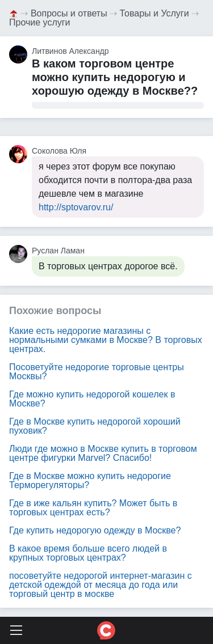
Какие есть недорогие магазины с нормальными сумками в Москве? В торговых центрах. (106, 340)
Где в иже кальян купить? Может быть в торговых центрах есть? (93, 508)
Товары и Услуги (154, 13)
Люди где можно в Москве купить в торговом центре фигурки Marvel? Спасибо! (103, 453)
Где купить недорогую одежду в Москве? (95, 530)
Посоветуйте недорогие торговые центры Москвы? (97, 372)
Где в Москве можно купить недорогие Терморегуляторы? (90, 480)
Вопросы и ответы (69, 13)
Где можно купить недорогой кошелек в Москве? (92, 399)
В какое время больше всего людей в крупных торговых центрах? (88, 553)
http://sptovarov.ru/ (76, 207)
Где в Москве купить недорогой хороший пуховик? (95, 426)
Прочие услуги (40, 22)
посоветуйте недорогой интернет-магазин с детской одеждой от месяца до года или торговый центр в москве (101, 585)
